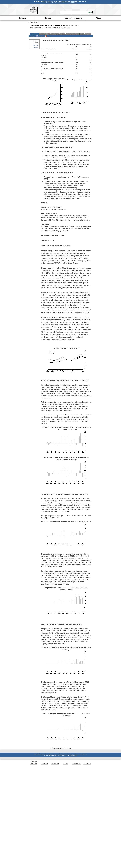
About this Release (36, 47)
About (98, 18)
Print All (48, 36)
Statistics (23, 18)
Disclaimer (55, 764)
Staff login (87, 764)
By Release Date (34, 22)
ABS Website (73, 3)
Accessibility (76, 764)
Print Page (40, 36)
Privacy (66, 764)
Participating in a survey (73, 18)
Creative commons (34, 763)
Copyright (44, 764)
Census (48, 18)
